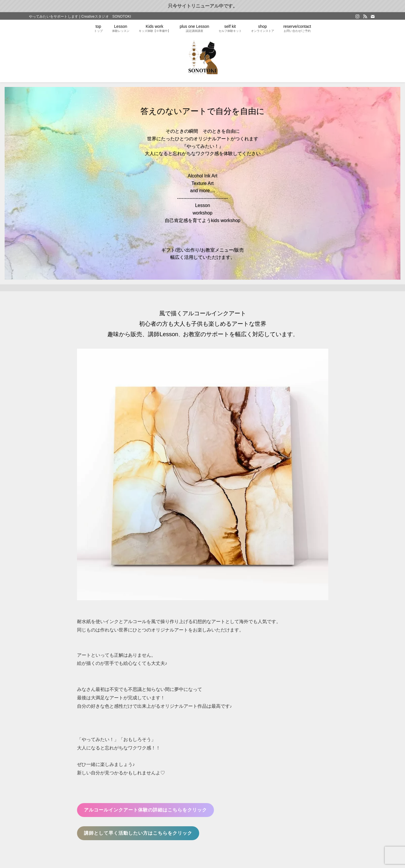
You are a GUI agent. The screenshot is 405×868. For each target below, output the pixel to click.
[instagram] (358, 17)
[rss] (365, 17)
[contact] (373, 17)
